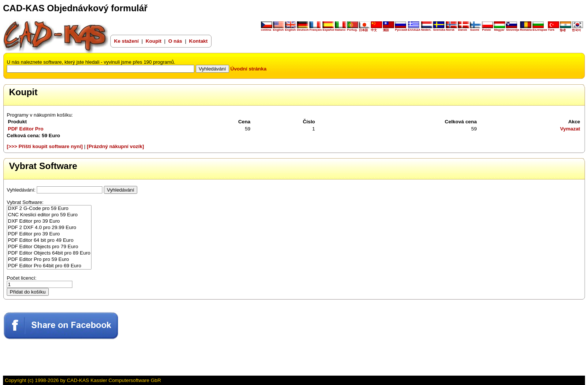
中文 (376, 29)
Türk (553, 28)
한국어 (577, 29)
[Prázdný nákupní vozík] (115, 146)
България (540, 28)
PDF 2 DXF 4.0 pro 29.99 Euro (49, 228)
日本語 (364, 29)
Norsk (451, 28)
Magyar (499, 28)
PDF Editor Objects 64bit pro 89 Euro (49, 253)
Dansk (463, 28)
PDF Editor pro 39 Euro (49, 234)
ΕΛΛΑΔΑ (414, 30)
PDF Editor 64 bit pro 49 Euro (49, 240)
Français (316, 28)
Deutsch (303, 28)
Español (328, 28)
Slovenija (512, 28)
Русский (401, 30)
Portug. (352, 28)
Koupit (153, 41)
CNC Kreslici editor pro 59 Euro (49, 215)
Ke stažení (126, 41)
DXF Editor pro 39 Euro (49, 221)
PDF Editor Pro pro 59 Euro (49, 260)
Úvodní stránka (248, 69)
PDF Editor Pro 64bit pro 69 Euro (49, 266)
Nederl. (427, 28)
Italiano (340, 28)
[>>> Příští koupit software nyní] (45, 146)
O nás (176, 41)
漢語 (388, 29)
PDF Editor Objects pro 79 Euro (49, 247)
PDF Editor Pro (26, 129)
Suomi (475, 28)
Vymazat (570, 129)
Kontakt (198, 41)
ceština (267, 28)
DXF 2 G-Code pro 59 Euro (49, 209)
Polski (487, 28)
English (279, 28)
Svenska (439, 28)
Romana (526, 28)
